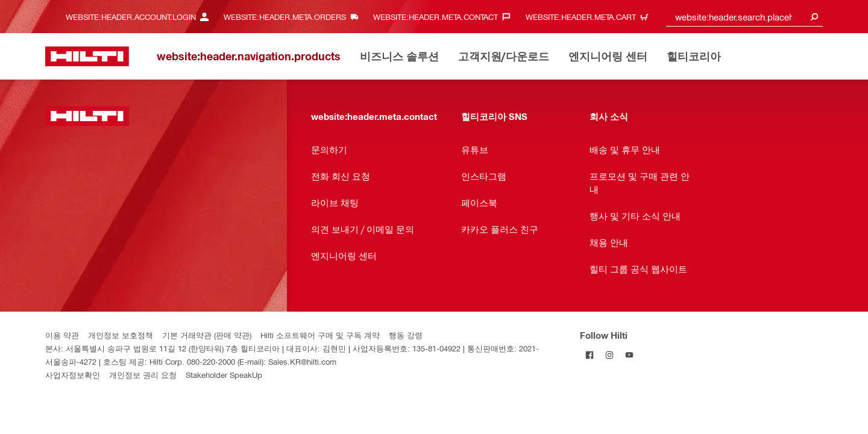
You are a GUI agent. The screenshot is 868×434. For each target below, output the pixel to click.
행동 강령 (406, 335)
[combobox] (744, 17)
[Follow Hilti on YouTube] (630, 355)
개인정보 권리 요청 (143, 375)
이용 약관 (62, 335)
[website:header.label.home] (87, 56)
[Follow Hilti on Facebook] (590, 355)
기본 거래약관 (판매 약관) (207, 335)
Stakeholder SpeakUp (224, 375)
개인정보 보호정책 (121, 335)
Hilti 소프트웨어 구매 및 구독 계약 (320, 335)
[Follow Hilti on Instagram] (610, 355)
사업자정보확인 (73, 375)
